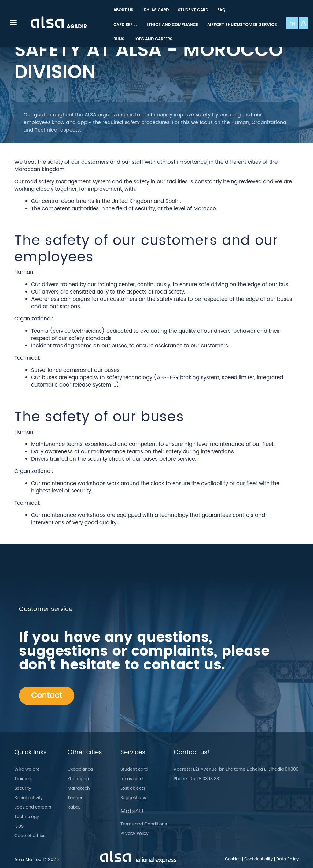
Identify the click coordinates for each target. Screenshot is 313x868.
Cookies (233, 859)
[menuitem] (123, 10)
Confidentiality (258, 859)
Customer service (255, 25)
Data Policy (287, 859)
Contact (47, 696)
